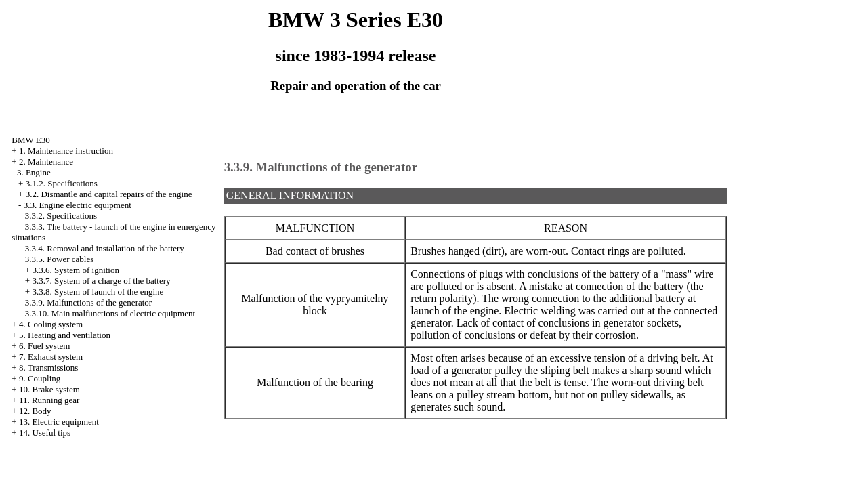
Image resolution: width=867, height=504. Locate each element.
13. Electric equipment (59, 422)
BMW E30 (30, 140)
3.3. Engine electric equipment (78, 205)
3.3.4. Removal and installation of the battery (105, 248)
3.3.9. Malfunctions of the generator (88, 302)
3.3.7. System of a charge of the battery (101, 281)
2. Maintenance (46, 162)
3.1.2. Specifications (62, 183)
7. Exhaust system (51, 357)
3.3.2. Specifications (61, 216)
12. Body (35, 411)
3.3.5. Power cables (59, 259)
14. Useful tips (45, 433)
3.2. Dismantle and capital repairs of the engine (109, 194)
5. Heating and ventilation (65, 335)
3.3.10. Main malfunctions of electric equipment (110, 313)
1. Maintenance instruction (66, 151)
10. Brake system (49, 389)
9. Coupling (40, 378)
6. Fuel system (44, 346)
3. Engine (34, 172)
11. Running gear (49, 400)
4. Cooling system (51, 324)
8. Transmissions (48, 367)
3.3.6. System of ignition (76, 270)
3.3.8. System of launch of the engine (98, 292)
